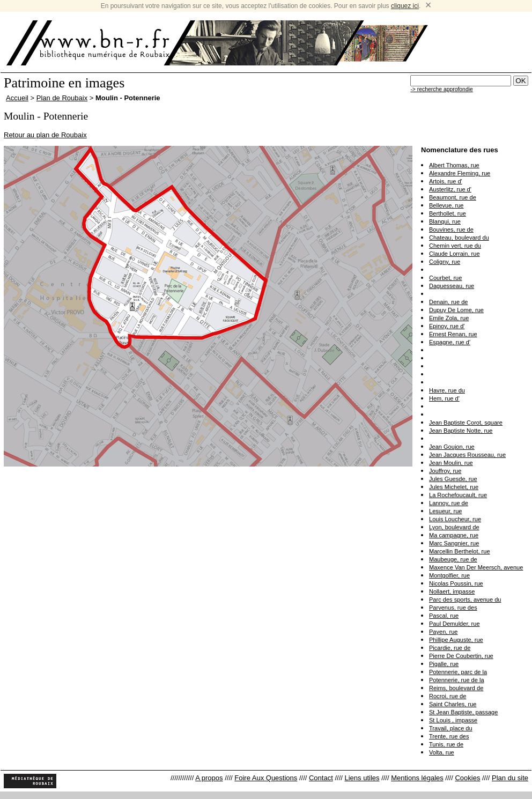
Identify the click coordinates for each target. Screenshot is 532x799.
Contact (321, 778)
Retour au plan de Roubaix (45, 135)
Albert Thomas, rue (454, 165)
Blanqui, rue (445, 221)
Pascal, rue (444, 616)
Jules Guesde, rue (453, 479)
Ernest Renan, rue (453, 334)
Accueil (17, 98)
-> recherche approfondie (441, 89)
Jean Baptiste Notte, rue (461, 431)
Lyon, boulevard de (454, 527)
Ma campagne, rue (454, 535)
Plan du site (510, 778)
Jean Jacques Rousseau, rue (467, 455)
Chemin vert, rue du (455, 246)
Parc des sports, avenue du (465, 600)
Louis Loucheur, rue (455, 519)
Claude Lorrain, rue (455, 254)
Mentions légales (417, 778)
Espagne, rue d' (450, 342)
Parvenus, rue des (453, 608)
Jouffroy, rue (445, 471)
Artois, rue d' (446, 181)
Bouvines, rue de (451, 230)
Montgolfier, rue (449, 575)
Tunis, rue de (446, 744)
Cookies (467, 778)
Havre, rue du (447, 390)
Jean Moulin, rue (451, 463)
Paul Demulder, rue (455, 624)
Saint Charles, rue (453, 704)
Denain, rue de (448, 302)
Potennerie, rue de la (457, 680)
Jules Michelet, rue (454, 487)
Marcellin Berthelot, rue (460, 551)
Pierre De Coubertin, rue (461, 656)
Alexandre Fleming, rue (460, 173)
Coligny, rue (445, 262)
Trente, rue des (449, 736)
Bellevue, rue (446, 205)
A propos (209, 778)
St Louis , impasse (453, 720)
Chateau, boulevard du (459, 238)
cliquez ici (405, 6)
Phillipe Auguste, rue (456, 640)
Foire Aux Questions (266, 778)
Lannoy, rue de (449, 503)
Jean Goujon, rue (452, 447)
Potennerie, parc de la (458, 672)
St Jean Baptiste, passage (463, 712)
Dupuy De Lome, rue (456, 310)
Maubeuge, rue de (453, 559)
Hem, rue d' (444, 398)
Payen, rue (443, 632)
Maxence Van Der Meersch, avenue (476, 567)
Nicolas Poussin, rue (456, 583)
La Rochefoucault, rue (458, 495)
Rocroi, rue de (448, 696)
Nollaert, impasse (452, 591)
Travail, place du (451, 728)
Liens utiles (362, 778)
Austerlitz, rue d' (450, 189)
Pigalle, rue (444, 664)
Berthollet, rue (448, 213)
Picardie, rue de (450, 648)
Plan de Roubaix (62, 98)
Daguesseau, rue (452, 286)
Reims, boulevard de (456, 688)
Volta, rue (442, 752)
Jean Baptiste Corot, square (466, 423)
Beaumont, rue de (453, 197)
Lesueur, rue (445, 511)
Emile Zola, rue (449, 318)
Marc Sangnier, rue (454, 543)
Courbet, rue (445, 278)
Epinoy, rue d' (447, 326)
